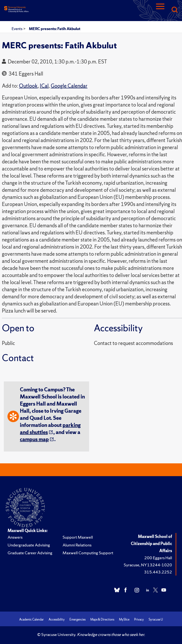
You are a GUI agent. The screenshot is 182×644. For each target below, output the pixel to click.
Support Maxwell (78, 537)
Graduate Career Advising (30, 553)
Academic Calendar (32, 619)
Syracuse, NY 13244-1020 (148, 565)
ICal (44, 86)
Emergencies (77, 619)
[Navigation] (160, 10)
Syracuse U (156, 619)
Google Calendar (69, 86)
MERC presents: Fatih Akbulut (55, 29)
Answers (15, 537)
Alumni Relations (77, 545)
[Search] (174, 10)
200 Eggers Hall (158, 558)
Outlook (28, 86)
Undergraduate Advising (29, 545)
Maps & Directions (102, 619)
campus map (34, 439)
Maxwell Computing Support (88, 553)
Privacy (139, 619)
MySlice (124, 619)
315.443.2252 (158, 572)
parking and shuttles (50, 429)
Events (17, 29)
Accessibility (57, 619)
